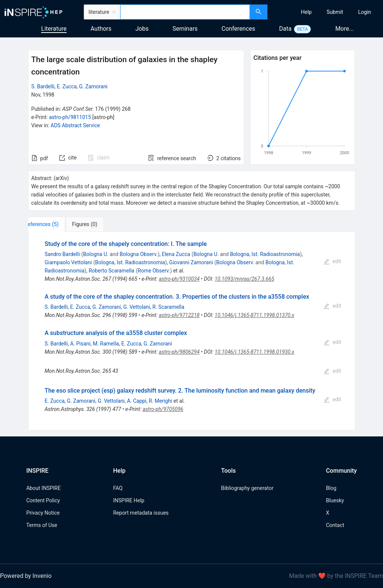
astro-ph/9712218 (179, 315)
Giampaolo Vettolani (68, 262)
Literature (54, 29)
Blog (331, 488)
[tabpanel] (192, 331)
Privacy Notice (43, 513)
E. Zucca (67, 86)
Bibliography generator (247, 488)
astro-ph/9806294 (179, 352)
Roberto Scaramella (111, 271)
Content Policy (43, 500)
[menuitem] (307, 12)
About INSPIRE (43, 488)
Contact (335, 525)
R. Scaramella (168, 307)
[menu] (326, 12)
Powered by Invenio (26, 576)
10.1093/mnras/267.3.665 (244, 279)
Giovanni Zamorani (191, 262)
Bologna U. (96, 254)
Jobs (142, 29)
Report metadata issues (141, 513)
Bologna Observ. (139, 254)
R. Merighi (161, 401)
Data (285, 29)
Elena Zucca (176, 254)
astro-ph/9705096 (163, 409)
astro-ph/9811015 (70, 117)
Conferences (238, 29)
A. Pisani (80, 344)
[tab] (51, 224)
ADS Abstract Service (75, 125)
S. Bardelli (43, 86)
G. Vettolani (137, 307)
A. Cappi (137, 401)
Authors (101, 29)
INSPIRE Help (128, 500)
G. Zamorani (93, 86)
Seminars (185, 29)
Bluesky (335, 500)
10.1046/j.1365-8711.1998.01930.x (255, 352)
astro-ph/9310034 (179, 279)
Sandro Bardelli (62, 254)
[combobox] (185, 12)
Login (364, 12)
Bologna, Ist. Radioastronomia (265, 254)
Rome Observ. (154, 271)
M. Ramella (106, 344)
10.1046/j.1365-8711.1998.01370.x (255, 315)
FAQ (118, 488)
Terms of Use (42, 525)
